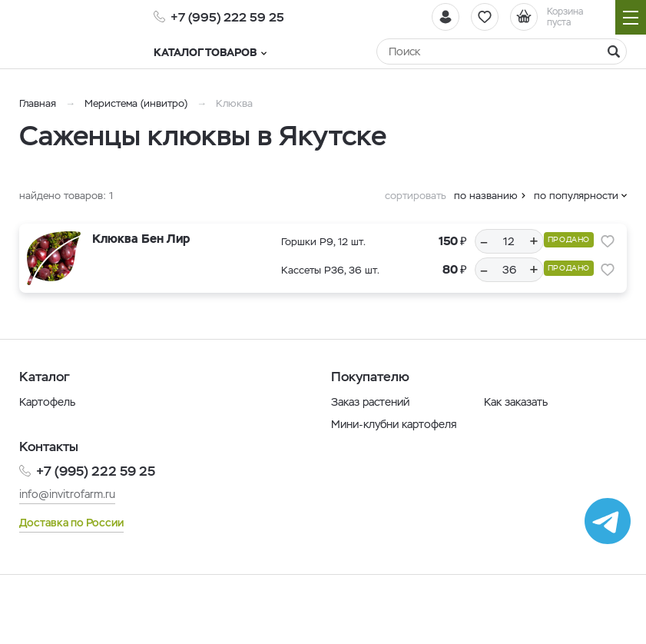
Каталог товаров (210, 52)
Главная (38, 103)
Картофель (47, 402)
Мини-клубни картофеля (394, 424)
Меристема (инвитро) (137, 103)
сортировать (416, 196)
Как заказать (516, 402)
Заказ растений (370, 402)
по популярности (576, 196)
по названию (486, 196)
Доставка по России (71, 523)
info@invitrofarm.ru (67, 494)
